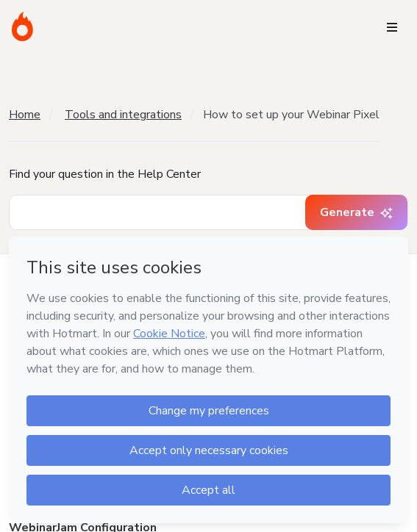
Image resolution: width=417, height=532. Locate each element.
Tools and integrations (123, 115)
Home (25, 115)
